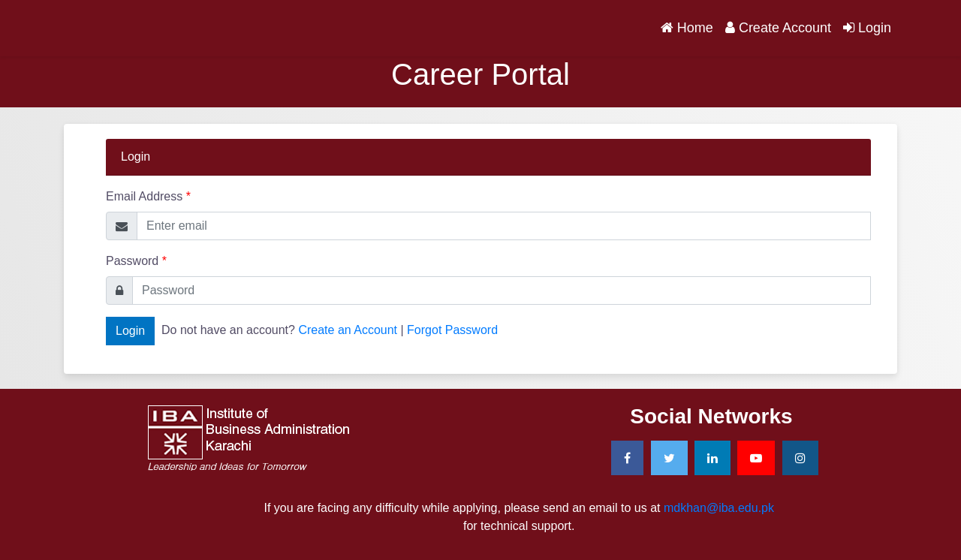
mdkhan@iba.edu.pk (719, 508)
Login (867, 28)
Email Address (148, 196)
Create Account (778, 28)
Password (136, 261)
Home (690, 26)
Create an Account (348, 330)
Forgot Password (452, 330)
